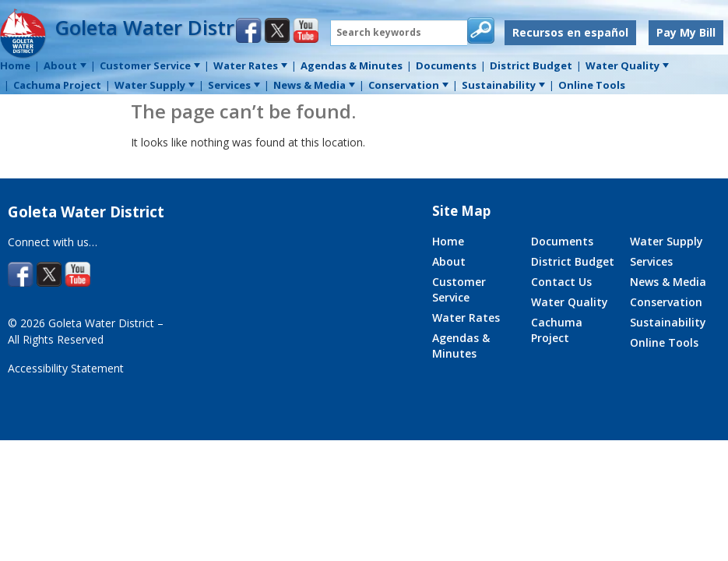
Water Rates (466, 318)
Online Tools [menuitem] (592, 85)
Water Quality (570, 302)
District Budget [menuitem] (531, 65)
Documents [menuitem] (446, 65)
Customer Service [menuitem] (150, 65)
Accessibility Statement (66, 368)
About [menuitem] (65, 65)
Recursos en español (570, 32)
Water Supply (666, 241)
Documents (562, 241)
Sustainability (668, 322)
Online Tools (664, 342)
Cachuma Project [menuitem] (57, 85)
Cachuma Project (557, 330)
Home (448, 241)
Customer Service (459, 289)
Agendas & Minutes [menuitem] (352, 65)
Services (651, 261)
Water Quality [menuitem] (627, 65)
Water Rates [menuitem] (250, 65)
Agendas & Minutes (461, 346)
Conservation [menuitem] (408, 85)
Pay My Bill (686, 32)
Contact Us (561, 282)
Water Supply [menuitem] (155, 85)
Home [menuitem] (15, 65)
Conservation (666, 302)
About (449, 261)
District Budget (573, 261)
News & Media (668, 282)
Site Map (461, 211)
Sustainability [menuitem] (503, 85)
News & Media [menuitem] (314, 85)
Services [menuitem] (234, 85)
